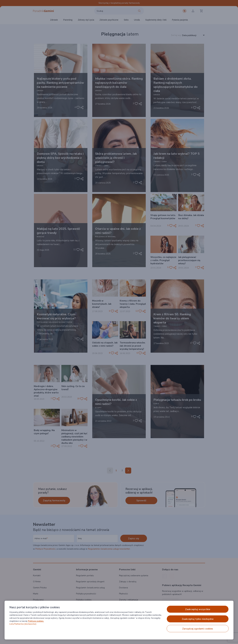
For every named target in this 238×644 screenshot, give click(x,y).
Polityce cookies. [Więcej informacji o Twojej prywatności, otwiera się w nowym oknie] (36, 621)
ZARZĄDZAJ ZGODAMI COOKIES (198, 629)
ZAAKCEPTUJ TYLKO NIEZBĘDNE (198, 619)
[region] (119, 620)
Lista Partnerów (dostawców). (23, 624)
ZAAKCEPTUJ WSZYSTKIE (198, 609)
